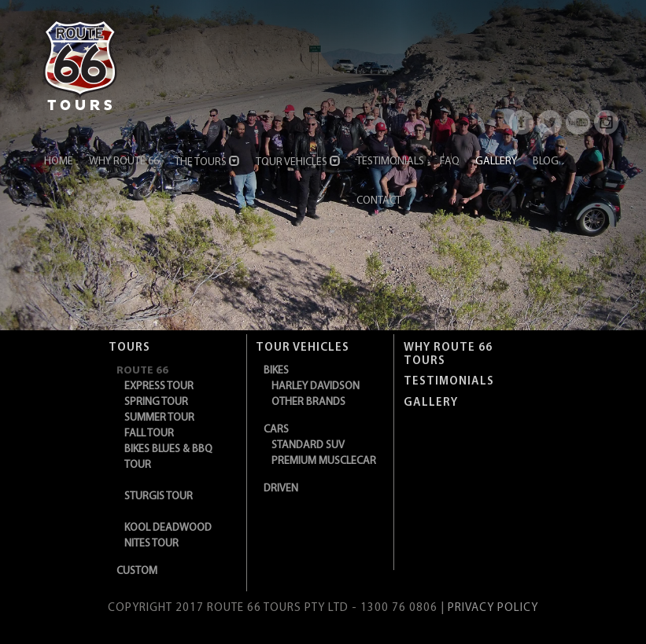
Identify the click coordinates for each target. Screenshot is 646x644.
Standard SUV (308, 445)
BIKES (276, 371)
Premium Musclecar (324, 461)
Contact (379, 201)
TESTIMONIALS (449, 382)
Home (59, 162)
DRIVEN (281, 489)
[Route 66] (80, 63)
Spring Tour (156, 402)
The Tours (207, 162)
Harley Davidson (316, 386)
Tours (129, 348)
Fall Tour (149, 434)
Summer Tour (159, 418)
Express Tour (159, 386)
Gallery (496, 162)
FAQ (450, 162)
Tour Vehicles (298, 162)
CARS (276, 430)
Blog (546, 162)
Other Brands (308, 402)
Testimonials (390, 162)
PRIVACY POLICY (493, 608)
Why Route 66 (124, 162)
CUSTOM (137, 571)
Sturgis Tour (159, 497)
